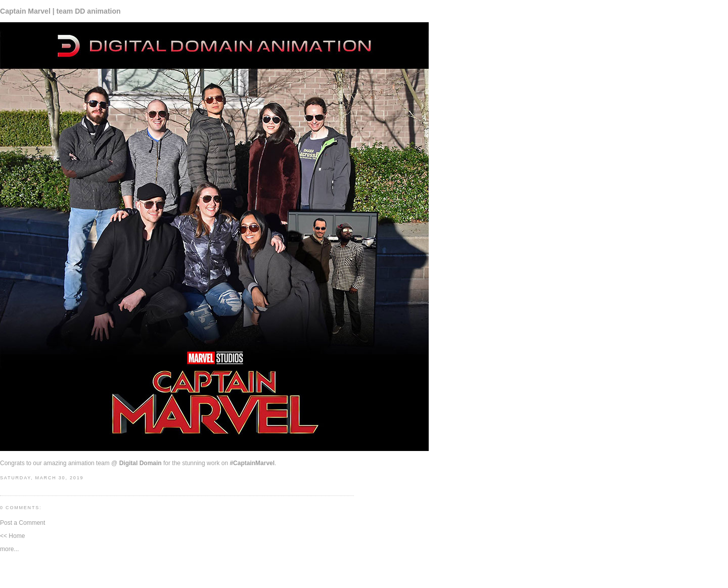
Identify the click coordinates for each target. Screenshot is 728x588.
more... (9, 549)
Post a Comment (22, 523)
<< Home (12, 536)
